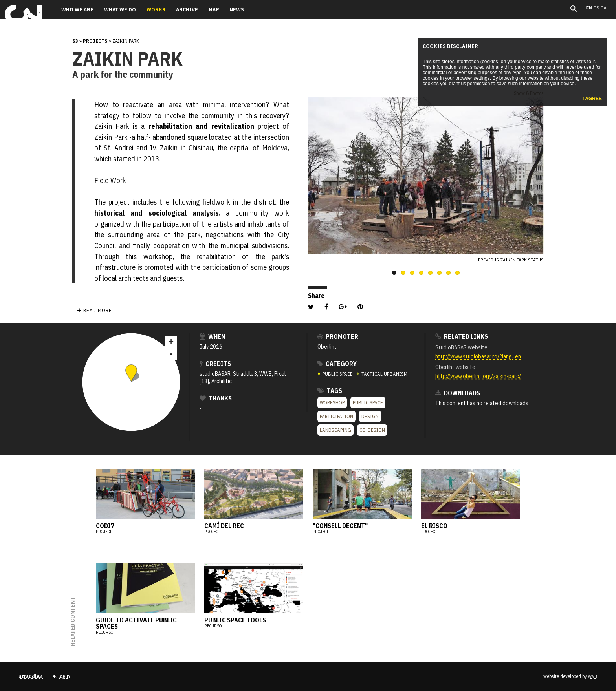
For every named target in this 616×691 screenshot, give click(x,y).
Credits (215, 364)
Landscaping (335, 430)
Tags (330, 391)
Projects (95, 41)
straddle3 (31, 676)
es (597, 8)
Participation (336, 416)
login (61, 676)
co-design (372, 430)
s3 (75, 41)
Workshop (332, 403)
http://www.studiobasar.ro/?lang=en (478, 356)
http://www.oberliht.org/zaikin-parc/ (478, 376)
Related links (462, 336)
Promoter (338, 336)
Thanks (216, 398)
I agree (592, 99)
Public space (368, 403)
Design (370, 416)
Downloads (458, 393)
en (590, 8)
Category (337, 364)
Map (214, 9)
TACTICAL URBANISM (382, 374)
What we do (120, 9)
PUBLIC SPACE (336, 374)
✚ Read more (94, 310)
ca (603, 8)
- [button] (171, 354)
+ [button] (171, 342)
